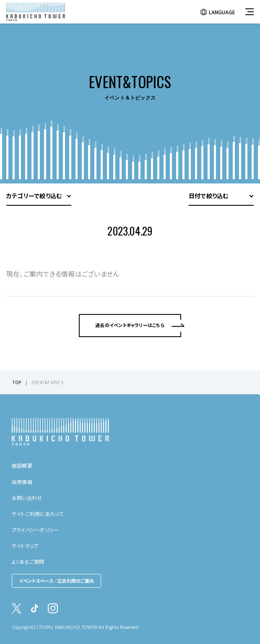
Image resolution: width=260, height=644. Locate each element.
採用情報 (22, 482)
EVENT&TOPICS (47, 382)
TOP (17, 382)
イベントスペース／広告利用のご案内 (56, 581)
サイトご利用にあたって (38, 514)
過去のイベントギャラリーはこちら (130, 325)
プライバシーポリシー (35, 530)
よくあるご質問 (28, 562)
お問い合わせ (27, 498)
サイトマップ (25, 546)
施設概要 (22, 465)
